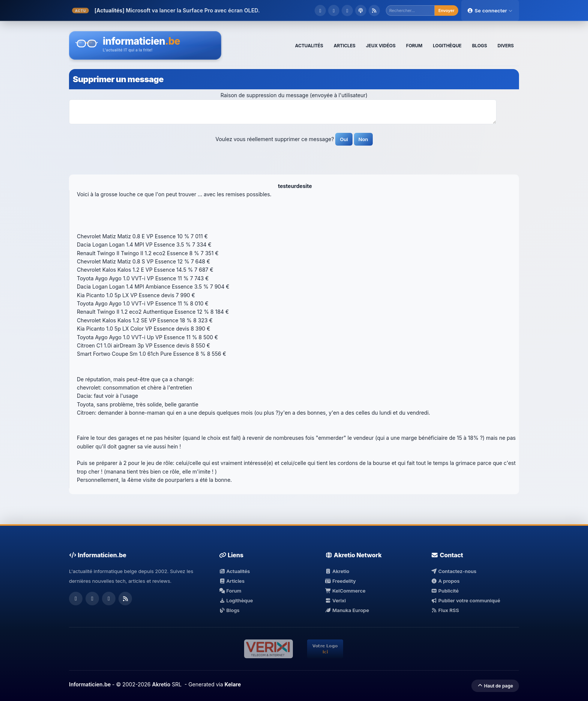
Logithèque (236, 600)
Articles (232, 581)
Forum (230, 591)
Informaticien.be (90, 684)
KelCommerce (345, 591)
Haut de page (495, 686)
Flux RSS (445, 610)
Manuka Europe (347, 610)
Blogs (229, 610)
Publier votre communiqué (466, 600)
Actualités (234, 571)
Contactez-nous (454, 571)
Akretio (337, 571)
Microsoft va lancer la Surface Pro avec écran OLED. (193, 10)
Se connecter (490, 11)
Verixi (335, 600)
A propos (445, 581)
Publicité (445, 591)
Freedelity (340, 581)
